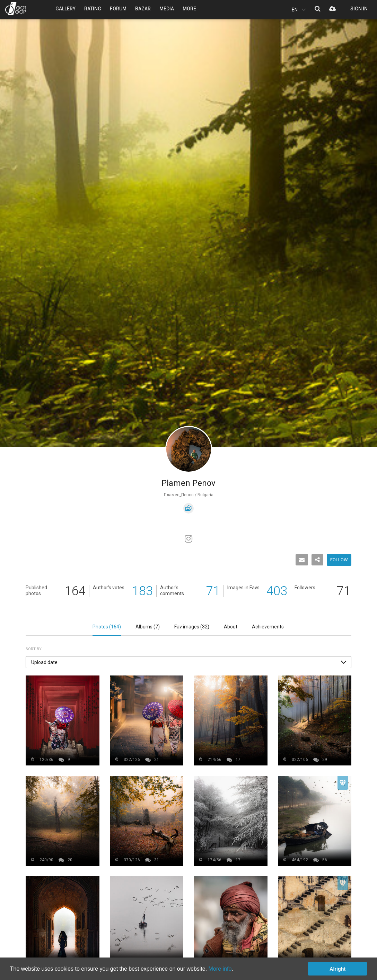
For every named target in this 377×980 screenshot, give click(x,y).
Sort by (34, 649)
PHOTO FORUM (16, 8)
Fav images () (192, 627)
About (231, 627)
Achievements (268, 627)
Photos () (107, 627)
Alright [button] (337, 969)
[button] (188, 662)
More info (220, 969)
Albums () (148, 627)
